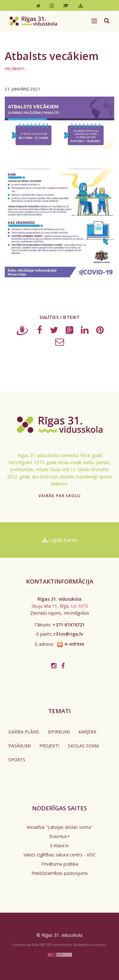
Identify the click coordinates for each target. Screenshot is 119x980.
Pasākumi (20, 746)
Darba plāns (24, 732)
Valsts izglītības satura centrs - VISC (60, 855)
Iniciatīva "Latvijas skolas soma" (60, 827)
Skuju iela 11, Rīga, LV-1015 (60, 606)
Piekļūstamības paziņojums (60, 873)
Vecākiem (15, 68)
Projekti (49, 746)
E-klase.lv (60, 845)
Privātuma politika (60, 864)
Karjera (87, 732)
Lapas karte (60, 540)
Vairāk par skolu (60, 496)
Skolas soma (83, 746)
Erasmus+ (60, 836)
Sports (17, 760)
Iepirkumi (59, 732)
